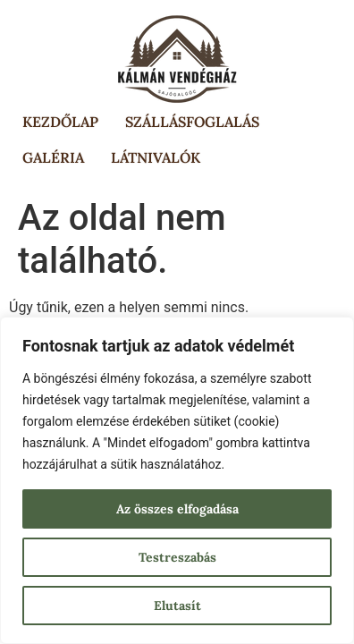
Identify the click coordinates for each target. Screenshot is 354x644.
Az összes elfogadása (177, 509)
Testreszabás (177, 557)
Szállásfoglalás (192, 122)
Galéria (53, 157)
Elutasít (177, 606)
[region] (177, 480)
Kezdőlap (60, 122)
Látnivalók (156, 157)
